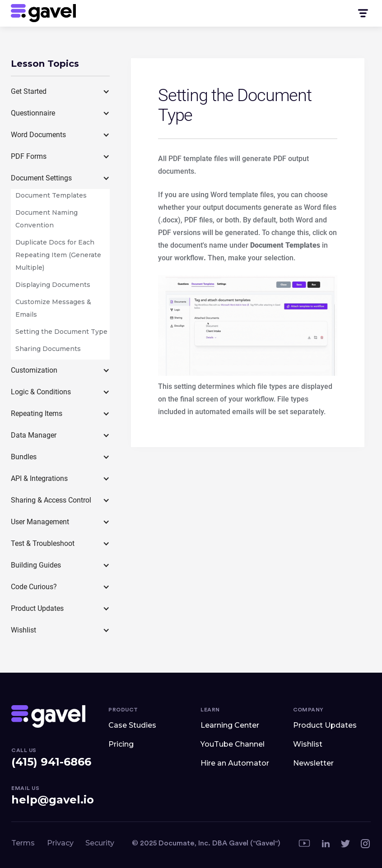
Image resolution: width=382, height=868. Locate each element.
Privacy (60, 843)
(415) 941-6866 (51, 762)
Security (100, 843)
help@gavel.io (53, 800)
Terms (23, 843)
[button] (362, 13)
